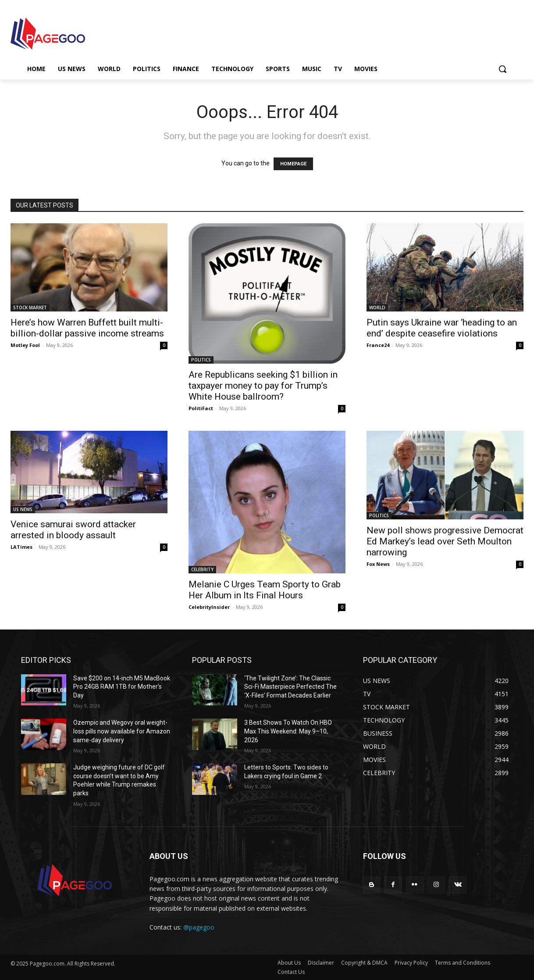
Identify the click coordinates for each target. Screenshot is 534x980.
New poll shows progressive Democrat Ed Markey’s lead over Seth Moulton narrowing (445, 541)
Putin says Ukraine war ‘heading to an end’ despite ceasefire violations (442, 328)
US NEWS (23, 509)
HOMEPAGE (293, 164)
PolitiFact (201, 408)
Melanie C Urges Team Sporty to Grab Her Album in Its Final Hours (265, 590)
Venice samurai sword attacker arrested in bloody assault (73, 530)
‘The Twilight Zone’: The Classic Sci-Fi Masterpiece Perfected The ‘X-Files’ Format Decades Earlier (290, 687)
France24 (378, 345)
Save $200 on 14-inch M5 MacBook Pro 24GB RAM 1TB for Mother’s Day (122, 687)
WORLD (377, 308)
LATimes (21, 547)
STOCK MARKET (30, 308)
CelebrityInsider (209, 607)
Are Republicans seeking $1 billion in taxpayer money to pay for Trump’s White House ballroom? (263, 386)
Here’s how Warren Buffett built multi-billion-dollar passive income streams (87, 328)
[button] (502, 69)
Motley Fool (25, 345)
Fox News (378, 564)
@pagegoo (199, 927)
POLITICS (201, 360)
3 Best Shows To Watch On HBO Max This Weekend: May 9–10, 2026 (288, 731)
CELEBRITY (202, 569)
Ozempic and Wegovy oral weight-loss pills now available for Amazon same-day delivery (122, 731)
